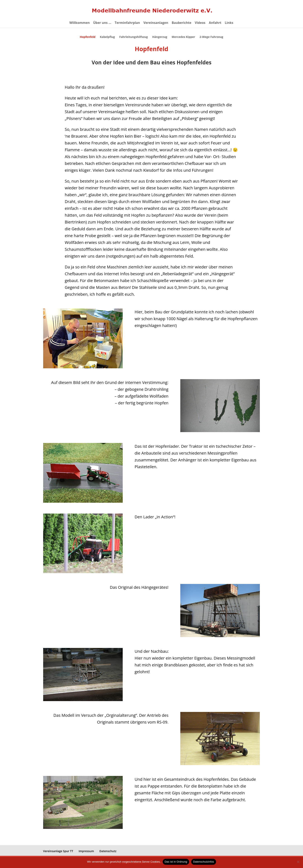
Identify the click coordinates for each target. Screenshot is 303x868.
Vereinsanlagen (156, 23)
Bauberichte (182, 23)
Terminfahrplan (127, 23)
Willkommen (79, 23)
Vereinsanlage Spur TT (58, 851)
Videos (200, 23)
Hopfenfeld (88, 37)
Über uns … (102, 23)
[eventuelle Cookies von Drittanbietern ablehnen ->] (298, 862)
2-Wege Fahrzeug (211, 37)
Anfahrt (215, 23)
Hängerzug (160, 37)
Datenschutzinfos (204, 862)
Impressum (86, 851)
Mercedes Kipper (183, 37)
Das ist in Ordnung (176, 862)
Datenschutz (108, 851)
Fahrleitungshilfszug (134, 37)
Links (229, 23)
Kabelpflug (107, 37)
